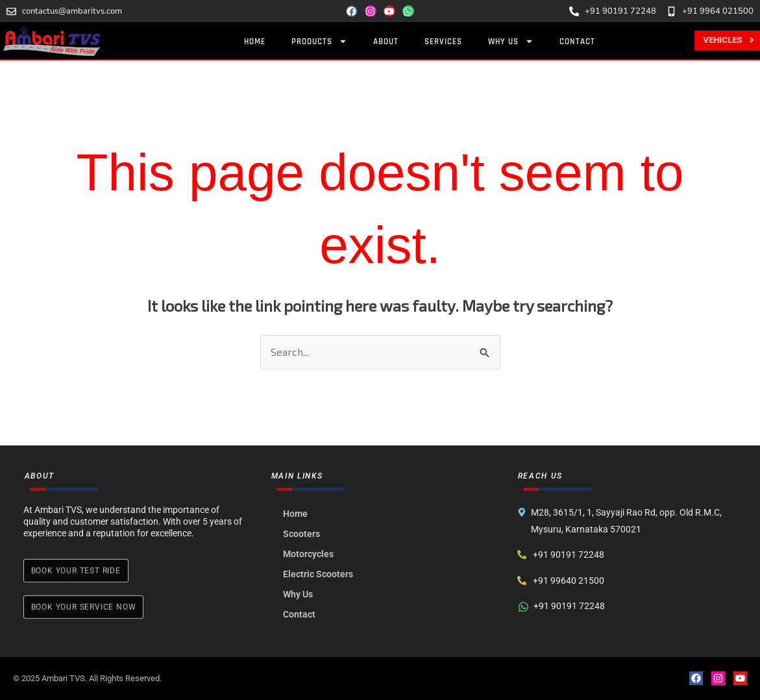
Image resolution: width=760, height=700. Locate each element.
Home (257, 42)
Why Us (513, 41)
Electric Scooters (319, 574)
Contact (579, 42)
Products (321, 41)
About (388, 42)
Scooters (302, 534)
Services (445, 42)
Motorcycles (309, 554)
